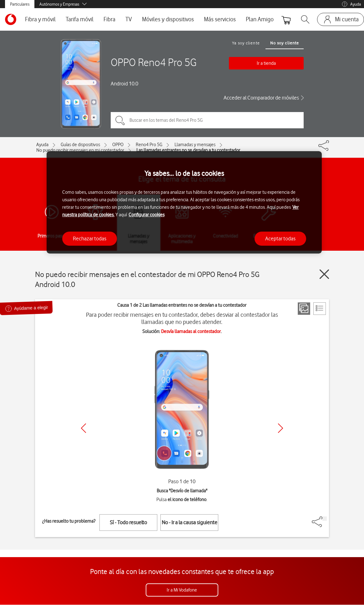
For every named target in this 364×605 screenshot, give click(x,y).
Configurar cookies (147, 215)
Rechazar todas (90, 238)
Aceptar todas (280, 238)
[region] (184, 202)
